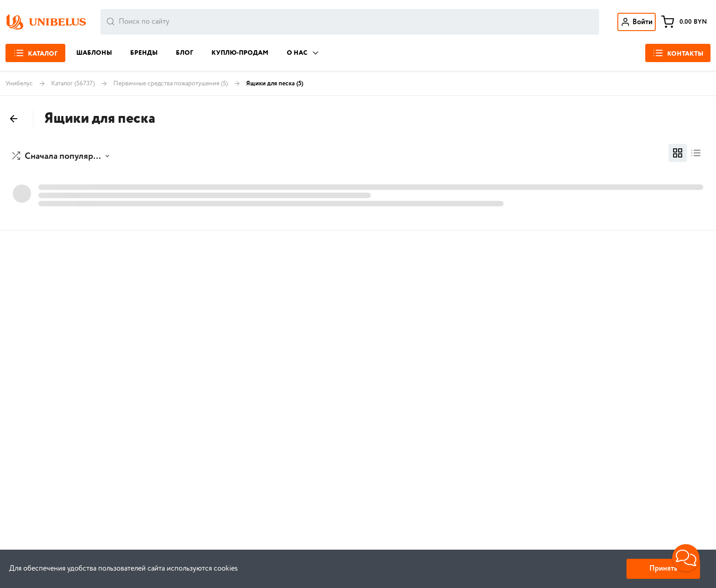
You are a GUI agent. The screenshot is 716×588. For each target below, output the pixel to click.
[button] (62, 157)
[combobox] (350, 22)
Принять (663, 569)
